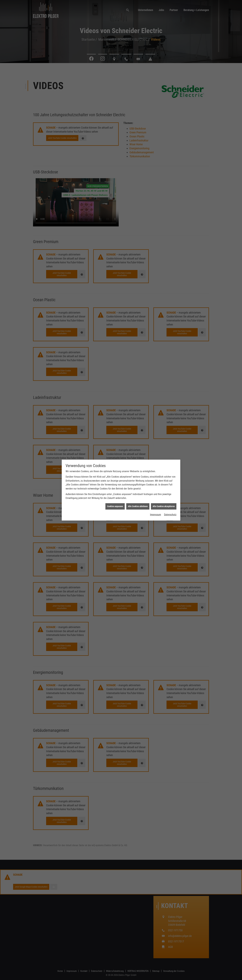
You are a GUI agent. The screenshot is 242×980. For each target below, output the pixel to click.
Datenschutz (170, 258)
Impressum (155, 258)
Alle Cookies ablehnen (138, 250)
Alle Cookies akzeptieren (164, 250)
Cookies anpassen (115, 250)
